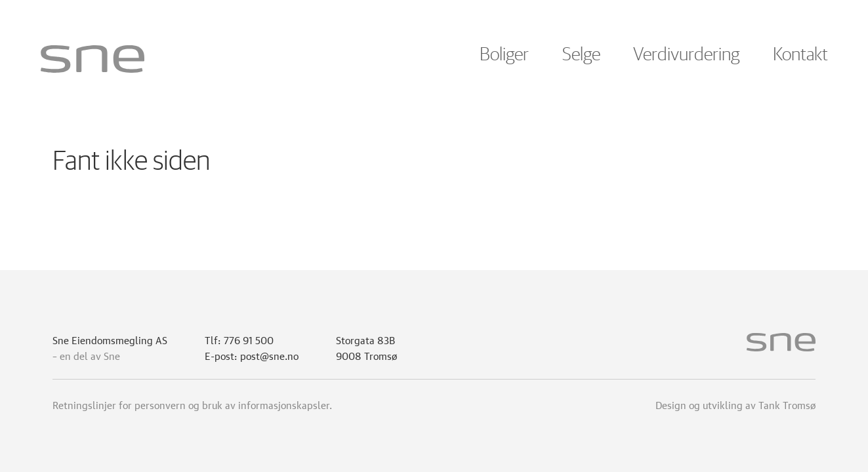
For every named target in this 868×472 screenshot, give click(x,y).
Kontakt (800, 55)
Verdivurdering (686, 55)
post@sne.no (269, 355)
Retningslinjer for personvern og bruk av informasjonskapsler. (192, 404)
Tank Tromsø (787, 404)
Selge (581, 55)
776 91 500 (249, 339)
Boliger (504, 55)
